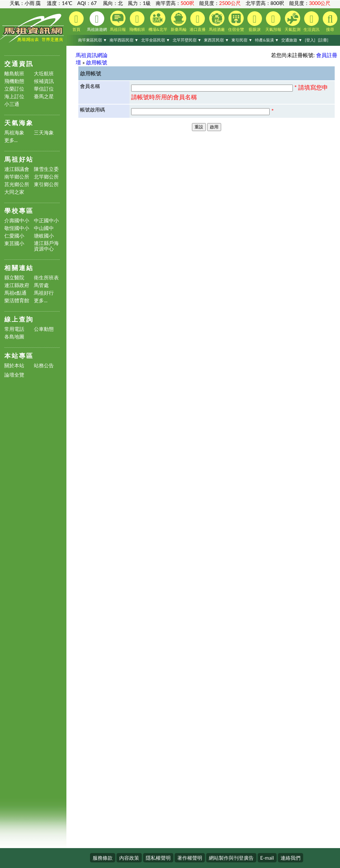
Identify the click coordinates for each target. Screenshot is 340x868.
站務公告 (44, 365)
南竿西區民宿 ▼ (124, 40)
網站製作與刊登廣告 (231, 858)
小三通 (12, 104)
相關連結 (19, 268)
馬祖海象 (14, 133)
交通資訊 (19, 64)
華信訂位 (44, 89)
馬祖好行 (44, 293)
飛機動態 (14, 81)
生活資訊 (311, 22)
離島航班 (14, 73)
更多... (11, 140)
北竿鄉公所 (46, 177)
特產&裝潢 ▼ (267, 40)
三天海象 (44, 133)
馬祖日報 (118, 21)
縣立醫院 (14, 278)
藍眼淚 (255, 22)
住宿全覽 (236, 21)
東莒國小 (14, 243)
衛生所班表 (46, 278)
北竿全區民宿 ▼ (156, 40)
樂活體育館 (17, 300)
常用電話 (14, 329)
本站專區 (19, 356)
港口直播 (198, 22)
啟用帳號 (97, 62)
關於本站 (14, 365)
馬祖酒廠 (217, 21)
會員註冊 (327, 55)
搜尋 (330, 22)
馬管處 (41, 285)
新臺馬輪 (179, 21)
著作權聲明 (190, 858)
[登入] (310, 40)
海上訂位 (14, 96)
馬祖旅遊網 (97, 22)
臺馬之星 (44, 96)
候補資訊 (44, 81)
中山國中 (44, 228)
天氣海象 (19, 123)
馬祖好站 (19, 159)
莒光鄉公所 (17, 184)
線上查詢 (19, 319)
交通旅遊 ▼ (292, 40)
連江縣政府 (17, 285)
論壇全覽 (14, 375)
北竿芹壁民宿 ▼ (187, 40)
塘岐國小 (44, 236)
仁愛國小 (14, 236)
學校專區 (19, 211)
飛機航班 (137, 22)
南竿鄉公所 (17, 177)
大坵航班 (44, 73)
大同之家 (14, 192)
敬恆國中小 (17, 228)
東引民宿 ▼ (242, 40)
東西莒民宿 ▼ (216, 40)
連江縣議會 (17, 169)
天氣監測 (293, 21)
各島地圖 (14, 337)
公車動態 (44, 329)
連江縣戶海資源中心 (46, 246)
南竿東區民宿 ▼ (92, 40)
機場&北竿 (158, 21)
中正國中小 (46, 220)
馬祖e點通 (16, 293)
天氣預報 (273, 22)
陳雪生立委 (46, 169)
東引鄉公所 (46, 184)
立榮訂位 (14, 89)
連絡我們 (291, 858)
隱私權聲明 (158, 858)
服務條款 (103, 858)
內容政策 (129, 858)
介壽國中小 (17, 220)
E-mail (267, 858)
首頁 (76, 22)
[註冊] (323, 40)
